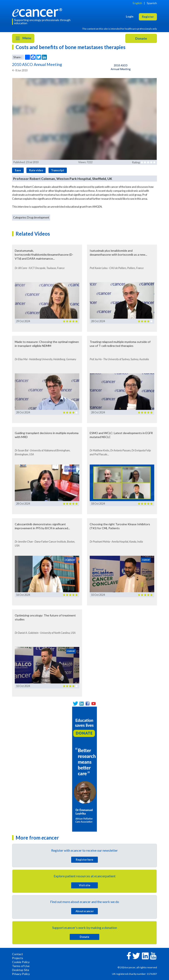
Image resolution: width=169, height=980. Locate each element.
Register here (84, 860)
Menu (23, 38)
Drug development (38, 217)
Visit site (85, 885)
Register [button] (148, 17)
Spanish (152, 3)
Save (18, 170)
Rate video (36, 170)
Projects (18, 958)
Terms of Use (21, 966)
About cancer (85, 911)
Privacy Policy (21, 974)
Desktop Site (21, 970)
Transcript (58, 170)
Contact (17, 954)
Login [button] (130, 16)
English (137, 3)
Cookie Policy (21, 962)
